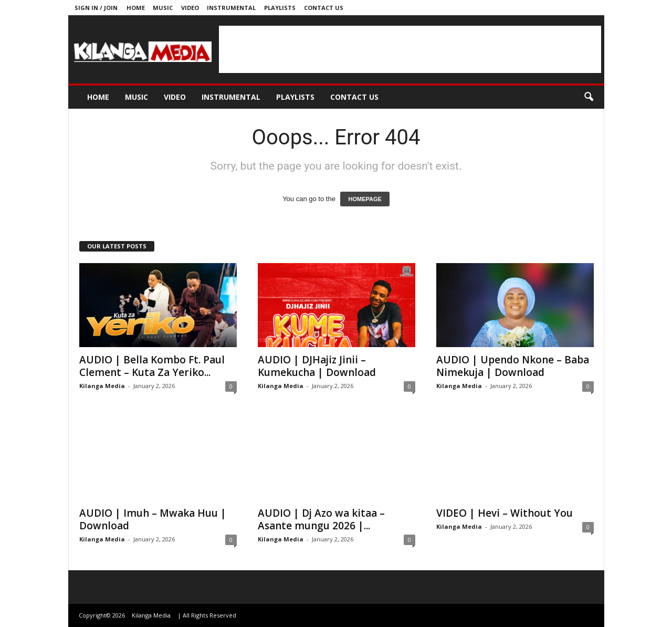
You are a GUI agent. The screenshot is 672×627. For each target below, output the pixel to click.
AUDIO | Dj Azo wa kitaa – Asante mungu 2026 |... (321, 519)
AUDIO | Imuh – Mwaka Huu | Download (153, 519)
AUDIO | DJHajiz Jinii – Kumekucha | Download (317, 366)
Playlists (280, 8)
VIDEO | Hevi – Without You (505, 513)
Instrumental (231, 8)
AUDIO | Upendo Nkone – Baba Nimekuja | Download (513, 366)
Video (190, 8)
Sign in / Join (96, 8)
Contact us (324, 8)
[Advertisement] (410, 49)
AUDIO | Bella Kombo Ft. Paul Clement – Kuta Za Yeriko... (152, 366)
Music (163, 8)
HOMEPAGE (365, 199)
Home (136, 8)
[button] (589, 97)
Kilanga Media (102, 386)
